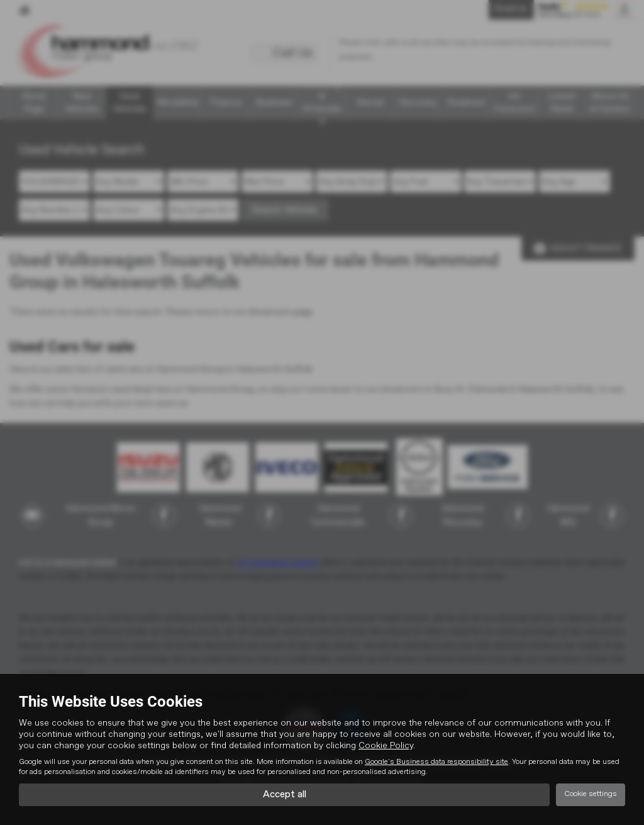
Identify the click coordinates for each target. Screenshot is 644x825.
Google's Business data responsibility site (436, 761)
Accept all (285, 794)
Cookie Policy (386, 745)
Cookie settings (591, 794)
